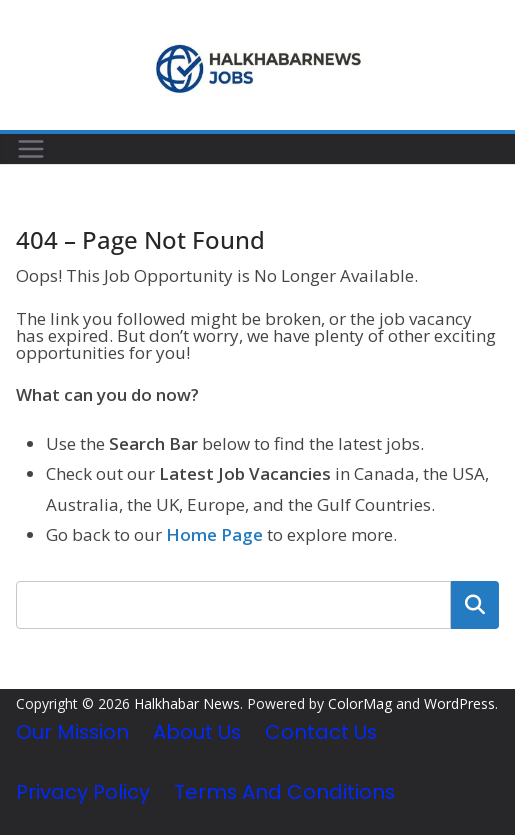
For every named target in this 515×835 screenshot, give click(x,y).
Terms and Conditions (284, 792)
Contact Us (321, 732)
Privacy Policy (83, 792)
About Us (197, 732)
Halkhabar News (187, 703)
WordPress (459, 703)
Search (475, 605)
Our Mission (72, 732)
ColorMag (360, 703)
